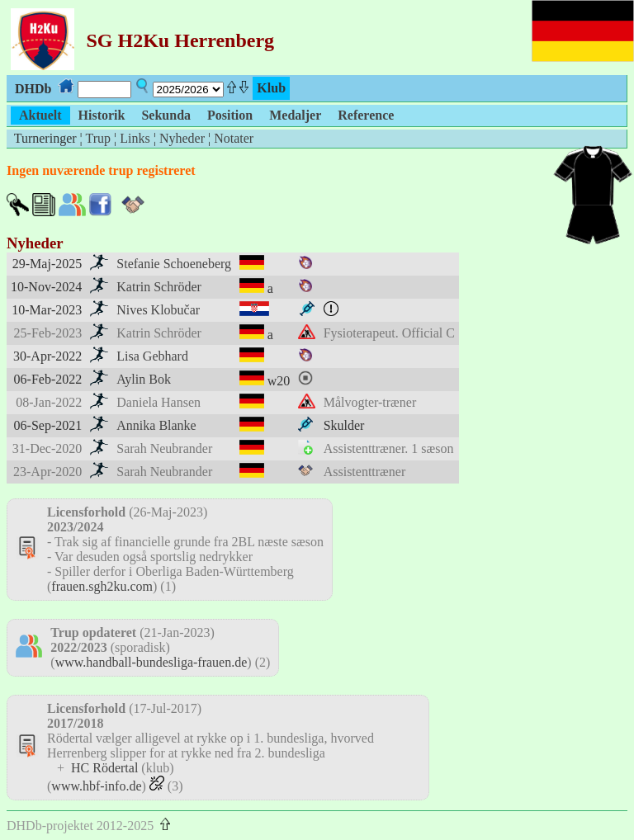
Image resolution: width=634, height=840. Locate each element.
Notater (234, 138)
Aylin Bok (144, 379)
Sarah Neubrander (164, 448)
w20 (279, 381)
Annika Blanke (156, 425)
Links (135, 138)
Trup (98, 138)
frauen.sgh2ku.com (102, 586)
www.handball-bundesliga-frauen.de (151, 662)
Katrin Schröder (159, 287)
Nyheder (182, 138)
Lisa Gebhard (152, 356)
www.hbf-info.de (96, 786)
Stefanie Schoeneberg (174, 264)
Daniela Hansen (158, 402)
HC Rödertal (104, 768)
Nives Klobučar (158, 310)
